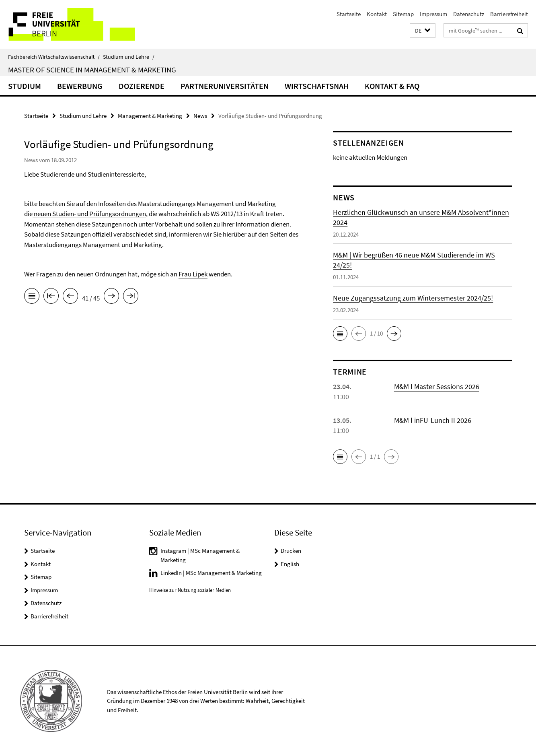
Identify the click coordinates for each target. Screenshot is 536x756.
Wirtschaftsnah (317, 86)
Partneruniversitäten (225, 86)
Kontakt (377, 14)
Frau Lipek (193, 274)
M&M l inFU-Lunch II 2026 (433, 420)
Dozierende (142, 86)
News (200, 116)
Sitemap (403, 14)
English (290, 564)
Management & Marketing (150, 116)
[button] (423, 31)
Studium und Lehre (129, 57)
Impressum (433, 14)
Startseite (349, 14)
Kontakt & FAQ (392, 86)
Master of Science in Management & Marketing (92, 70)
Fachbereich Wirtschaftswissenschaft (54, 57)
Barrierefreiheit (509, 14)
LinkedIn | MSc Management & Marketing (211, 573)
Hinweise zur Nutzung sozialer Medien (190, 590)
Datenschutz (469, 14)
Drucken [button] (291, 551)
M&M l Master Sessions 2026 (437, 386)
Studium (25, 86)
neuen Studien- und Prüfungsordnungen (89, 214)
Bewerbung (80, 86)
